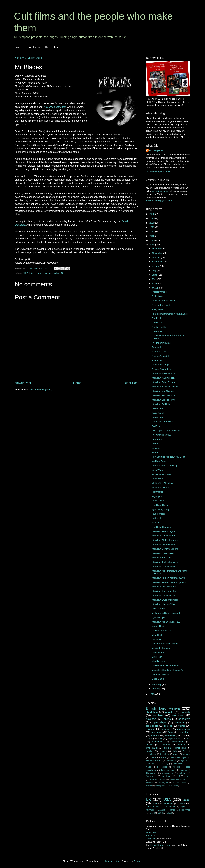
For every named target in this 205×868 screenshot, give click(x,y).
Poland (169, 813)
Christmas (157, 742)
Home (18, 47)
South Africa (185, 810)
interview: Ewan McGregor (165, 600)
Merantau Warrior (160, 674)
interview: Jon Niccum (163, 391)
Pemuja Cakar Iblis (161, 369)
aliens (167, 719)
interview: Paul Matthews (164, 567)
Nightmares (157, 492)
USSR (160, 813)
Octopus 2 (157, 439)
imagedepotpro (113, 861)
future (171, 732)
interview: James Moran (164, 536)
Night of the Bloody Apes (164, 483)
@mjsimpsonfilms (161, 191)
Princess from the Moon (164, 301)
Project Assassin (160, 296)
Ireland (152, 813)
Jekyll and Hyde (179, 757)
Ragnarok (157, 347)
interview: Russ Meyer (163, 553)
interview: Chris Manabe (164, 591)
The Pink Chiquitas (161, 343)
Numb (155, 452)
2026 (152, 214)
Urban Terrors (33, 47)
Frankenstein (177, 742)
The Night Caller (160, 505)
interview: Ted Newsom (163, 395)
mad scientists (180, 764)
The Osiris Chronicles (162, 422)
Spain (183, 807)
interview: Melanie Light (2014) (167, 622)
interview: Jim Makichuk (164, 596)
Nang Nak (157, 523)
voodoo (177, 767)
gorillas (150, 751)
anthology (170, 735)
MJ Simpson (156, 150)
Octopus (156, 444)
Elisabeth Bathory (158, 779)
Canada (161, 810)
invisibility (164, 764)
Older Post (131, 383)
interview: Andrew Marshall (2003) (169, 578)
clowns (153, 757)
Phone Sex (157, 360)
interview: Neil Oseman (163, 373)
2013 (152, 694)
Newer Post (23, 383)
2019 (152, 227)
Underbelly (157, 518)
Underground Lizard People (165, 466)
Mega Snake (158, 679)
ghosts (169, 712)
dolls (174, 751)
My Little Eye (158, 617)
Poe (184, 751)
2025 (152, 218)
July (155, 270)
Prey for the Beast (161, 305)
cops (183, 735)
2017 (152, 231)
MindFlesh (157, 657)
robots (149, 739)
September (158, 262)
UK (63, 273)
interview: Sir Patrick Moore (165, 540)
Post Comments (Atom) (40, 390)
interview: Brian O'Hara (163, 382)
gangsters (184, 719)
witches (182, 726)
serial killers (152, 726)
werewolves (157, 732)
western (187, 754)
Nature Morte (158, 514)
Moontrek (156, 639)
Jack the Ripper (168, 770)
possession (162, 767)
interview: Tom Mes (161, 558)
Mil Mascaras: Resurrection (165, 666)
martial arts (185, 732)
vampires (178, 715)
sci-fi (178, 776)
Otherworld (157, 417)
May (155, 279)
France (172, 810)
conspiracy (151, 754)
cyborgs (163, 751)
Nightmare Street (160, 488)
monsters (166, 729)
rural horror (167, 776)
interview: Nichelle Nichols (165, 387)
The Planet (157, 331)
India (182, 804)
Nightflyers (157, 496)
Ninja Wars (157, 470)
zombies (158, 715)
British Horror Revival (40, 273)
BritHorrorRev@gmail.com (159, 200)
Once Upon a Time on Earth (166, 430)
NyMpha (156, 448)
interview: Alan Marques (164, 587)
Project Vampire (160, 292)
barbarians (171, 761)
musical (150, 745)
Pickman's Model (160, 356)
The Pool (156, 318)
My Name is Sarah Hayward (166, 613)
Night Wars (157, 479)
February (157, 684)
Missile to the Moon (161, 648)
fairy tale (150, 764)
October (157, 257)
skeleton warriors (180, 783)
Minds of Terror (159, 653)
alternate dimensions (175, 748)
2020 (152, 223)
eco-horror (182, 773)
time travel (152, 748)
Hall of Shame (52, 47)
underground (160, 786)
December (158, 248)
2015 (152, 240)
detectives (164, 754)
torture (187, 776)
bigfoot (184, 761)
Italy (155, 804)
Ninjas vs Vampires (161, 474)
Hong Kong (152, 807)
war (188, 739)
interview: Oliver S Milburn (165, 549)
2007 (25, 273)
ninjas (149, 767)
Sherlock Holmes (154, 761)
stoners (149, 786)
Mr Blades (157, 635)
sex (160, 739)
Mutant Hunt (158, 626)
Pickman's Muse (160, 351)
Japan (187, 800)
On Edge (156, 426)
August (156, 266)
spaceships (159, 722)
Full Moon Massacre (55, 107)
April (155, 284)
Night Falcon (158, 501)
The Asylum (151, 773)
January (157, 689)
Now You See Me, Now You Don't (168, 457)
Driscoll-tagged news (161, 845)
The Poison (157, 322)
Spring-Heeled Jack (178, 779)
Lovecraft (165, 745)
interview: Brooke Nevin (164, 400)
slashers (155, 735)
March (156, 288)
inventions (150, 783)
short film (152, 712)
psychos (56, 273)
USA (167, 800)
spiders (176, 754)
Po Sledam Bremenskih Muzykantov (170, 314)
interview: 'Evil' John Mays (165, 562)
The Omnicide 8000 (162, 435)
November (158, 253)
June (155, 275)
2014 (152, 245)
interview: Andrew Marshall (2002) (169, 582)
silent (163, 757)
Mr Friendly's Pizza (161, 631)
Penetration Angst (161, 365)
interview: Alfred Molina (163, 545)
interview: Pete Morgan (163, 531)
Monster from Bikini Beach (165, 644)
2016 (152, 236)
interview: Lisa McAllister (164, 604)
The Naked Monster (162, 527)
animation (180, 723)
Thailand (168, 804)
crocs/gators (167, 773)
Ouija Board (158, 413)
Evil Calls (151, 839)
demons (168, 726)
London (184, 770)
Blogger (138, 861)
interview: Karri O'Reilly (163, 378)
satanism (181, 745)
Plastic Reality (159, 327)
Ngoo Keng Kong (160, 510)
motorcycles (163, 783)
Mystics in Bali (159, 609)
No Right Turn (159, 461)
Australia (150, 810)
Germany (171, 807)
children (150, 729)
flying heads (152, 776)
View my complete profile (159, 172)
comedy (186, 712)
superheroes (174, 739)
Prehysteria (157, 309)
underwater (173, 786)
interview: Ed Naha (161, 404)
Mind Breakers (159, 661)
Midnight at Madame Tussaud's (167, 670)
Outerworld (157, 408)
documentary (184, 729)
